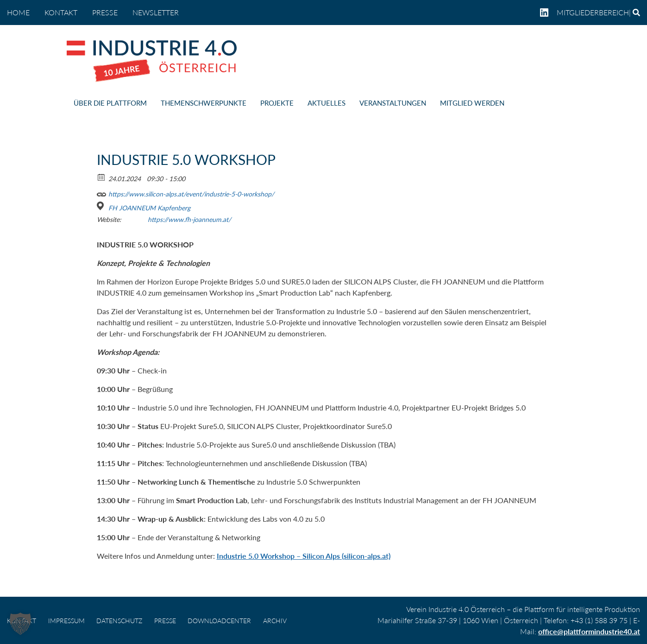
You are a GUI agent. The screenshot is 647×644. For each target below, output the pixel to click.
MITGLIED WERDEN (472, 103)
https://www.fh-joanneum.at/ (189, 219)
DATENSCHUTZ (119, 621)
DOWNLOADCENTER (219, 621)
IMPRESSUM (66, 621)
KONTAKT (61, 12)
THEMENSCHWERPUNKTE (204, 103)
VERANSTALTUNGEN (393, 103)
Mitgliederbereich (593, 12)
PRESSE (105, 12)
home (18, 12)
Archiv (275, 621)
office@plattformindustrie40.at (589, 631)
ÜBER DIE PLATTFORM (110, 103)
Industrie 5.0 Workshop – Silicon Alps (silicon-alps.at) (304, 556)
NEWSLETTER (156, 12)
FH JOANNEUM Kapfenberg (149, 208)
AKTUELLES (327, 103)
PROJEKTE (277, 103)
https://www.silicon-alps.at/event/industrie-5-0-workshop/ (185, 193)
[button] (20, 624)
